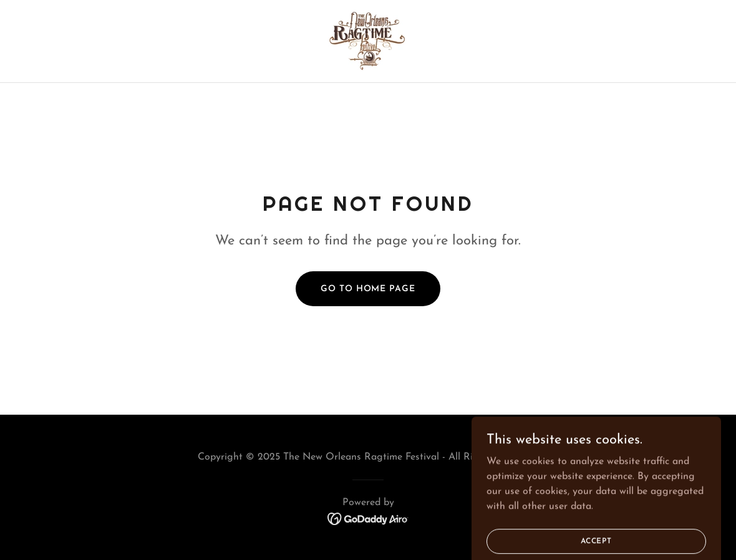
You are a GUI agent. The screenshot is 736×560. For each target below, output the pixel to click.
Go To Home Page (368, 289)
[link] (368, 41)
